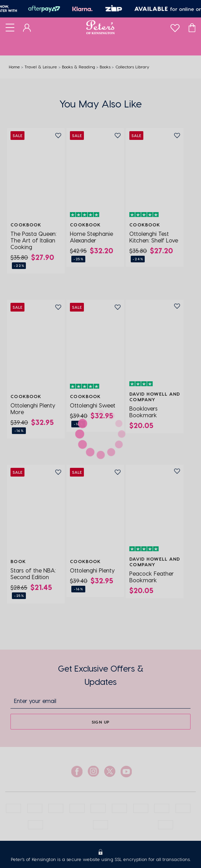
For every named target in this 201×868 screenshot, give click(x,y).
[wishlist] (175, 26)
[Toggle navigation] (10, 27)
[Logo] (100, 27)
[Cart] (192, 27)
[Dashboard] (27, 27)
